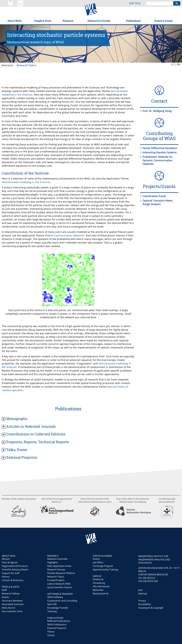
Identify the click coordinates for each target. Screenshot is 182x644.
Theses (51, 632)
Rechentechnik (101, 593)
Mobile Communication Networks (65, 235)
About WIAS (14, 21)
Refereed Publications (59, 621)
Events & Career (164, 21)
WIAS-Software (55, 597)
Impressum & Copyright (151, 608)
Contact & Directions (13, 580)
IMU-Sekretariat (101, 586)
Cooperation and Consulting (62, 601)
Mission (6, 559)
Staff (4, 590)
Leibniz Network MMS (59, 584)
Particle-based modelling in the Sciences (26, 182)
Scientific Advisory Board (15, 569)
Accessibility (145, 604)
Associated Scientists (13, 604)
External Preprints (57, 628)
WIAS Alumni (9, 608)
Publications (133, 21)
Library (51, 635)
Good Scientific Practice (60, 587)
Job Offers (98, 562)
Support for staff (11, 573)
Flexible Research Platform (61, 573)
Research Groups (56, 569)
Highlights (53, 562)
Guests (5, 597)
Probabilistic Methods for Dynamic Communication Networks (158, 160)
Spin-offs (52, 604)
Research (68, 21)
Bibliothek (98, 590)
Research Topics (26, 65)
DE (172, 64)
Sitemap (143, 593)
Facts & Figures (10, 562)
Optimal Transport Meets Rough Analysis (158, 202)
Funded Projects (56, 580)
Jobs (140, 590)
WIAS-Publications (57, 624)
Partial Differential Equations (160, 148)
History (6, 577)
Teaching (52, 611)
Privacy (142, 601)
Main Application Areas (59, 566)
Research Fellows (11, 593)
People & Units (43, 21)
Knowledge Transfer (58, 608)
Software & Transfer (99, 21)
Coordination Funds (154, 196)
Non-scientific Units (12, 611)
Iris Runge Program (103, 566)
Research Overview (57, 559)
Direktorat (98, 579)
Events (96, 559)
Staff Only (135, 3)
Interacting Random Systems (160, 152)
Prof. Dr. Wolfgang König (157, 111)
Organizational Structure (15, 566)
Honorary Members (12, 601)
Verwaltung (99, 583)
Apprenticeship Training (105, 569)
